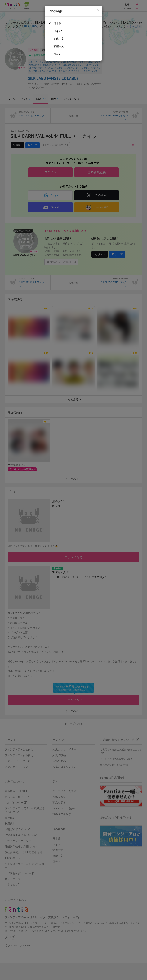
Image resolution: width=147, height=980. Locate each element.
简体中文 (59, 39)
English (58, 31)
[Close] (98, 10)
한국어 (57, 54)
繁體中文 (59, 46)
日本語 (57, 23)
